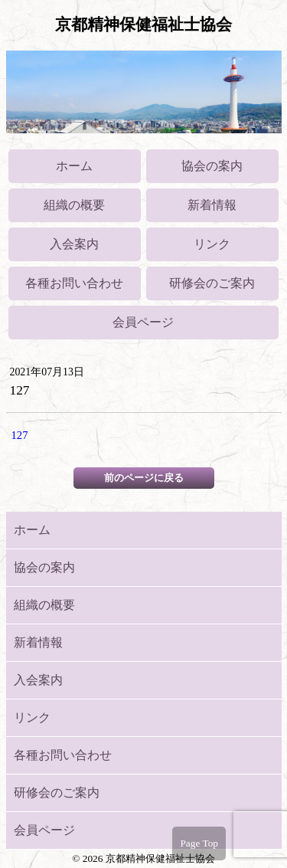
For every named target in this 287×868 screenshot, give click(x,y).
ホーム (74, 166)
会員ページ (143, 322)
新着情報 (212, 205)
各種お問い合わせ (74, 283)
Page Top (199, 843)
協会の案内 (212, 166)
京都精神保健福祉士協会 (143, 25)
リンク (212, 244)
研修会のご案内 (212, 283)
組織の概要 (74, 205)
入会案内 (74, 244)
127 (20, 435)
